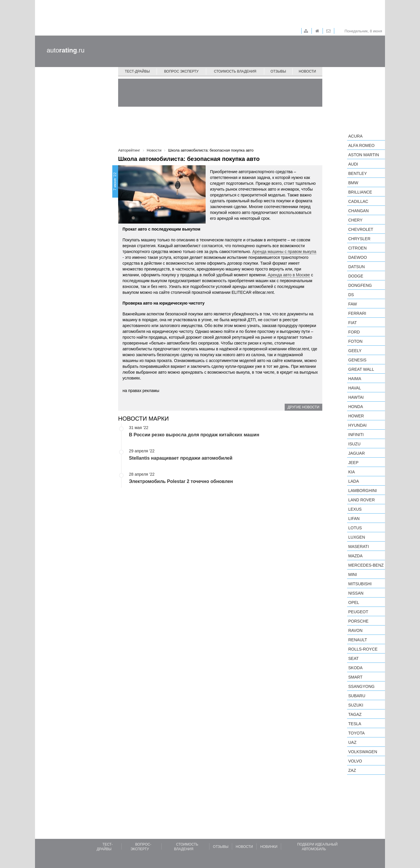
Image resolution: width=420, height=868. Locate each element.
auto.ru (66, 50)
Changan (358, 211)
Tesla (355, 724)
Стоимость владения (235, 71)
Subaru (357, 696)
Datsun (357, 267)
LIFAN (354, 519)
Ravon (355, 630)
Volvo (355, 761)
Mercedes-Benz (366, 565)
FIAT (352, 323)
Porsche (358, 621)
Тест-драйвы (137, 71)
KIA (352, 472)
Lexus (355, 509)
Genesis (357, 360)
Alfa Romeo (361, 145)
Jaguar (357, 453)
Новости (307, 71)
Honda (356, 407)
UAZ (352, 742)
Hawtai (356, 397)
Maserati (359, 547)
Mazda (355, 556)
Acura (355, 136)
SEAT (353, 658)
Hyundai (357, 425)
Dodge (356, 276)
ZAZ (352, 770)
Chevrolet (361, 229)
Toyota (356, 733)
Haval (355, 388)
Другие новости (303, 407)
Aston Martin (364, 155)
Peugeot (358, 612)
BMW (353, 183)
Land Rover (362, 500)
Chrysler (359, 239)
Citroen (357, 248)
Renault (358, 640)
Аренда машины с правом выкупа (284, 252)
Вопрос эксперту (181, 71)
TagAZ (355, 714)
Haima (355, 379)
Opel (354, 602)
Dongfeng (360, 285)
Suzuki (356, 705)
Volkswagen (363, 752)
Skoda (355, 668)
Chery (355, 220)
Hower (356, 416)
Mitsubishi (360, 584)
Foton (355, 341)
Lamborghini (363, 491)
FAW (353, 304)
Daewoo (358, 257)
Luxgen (357, 537)
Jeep (353, 463)
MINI (353, 574)
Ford (354, 332)
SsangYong (361, 686)
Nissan (356, 593)
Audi (353, 164)
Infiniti (356, 435)
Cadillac (358, 201)
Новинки (269, 847)
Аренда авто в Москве (289, 275)
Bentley (358, 173)
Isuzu (354, 444)
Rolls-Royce (363, 649)
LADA (354, 481)
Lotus (355, 528)
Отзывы (278, 71)
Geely (355, 351)
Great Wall (361, 369)
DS (351, 295)
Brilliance (360, 192)
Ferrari (357, 313)
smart (355, 677)
